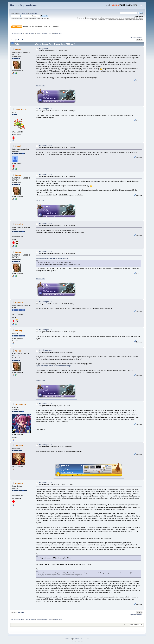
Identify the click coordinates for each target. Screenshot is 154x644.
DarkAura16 (20, 109)
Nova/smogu (21, 404)
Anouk (18, 49)
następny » (140, 37)
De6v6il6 (19, 445)
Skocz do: (127, 625)
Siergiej (18, 330)
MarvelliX (19, 224)
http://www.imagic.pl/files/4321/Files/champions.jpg (54, 366)
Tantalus (19, 483)
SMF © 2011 (77, 639)
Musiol (18, 146)
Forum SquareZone (23, 5)
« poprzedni (132, 37)
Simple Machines (86, 639)
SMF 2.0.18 (69, 639)
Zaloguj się (24, 13)
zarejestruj (34, 13)
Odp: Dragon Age (46, 109)
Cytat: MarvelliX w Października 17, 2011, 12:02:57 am (52, 258)
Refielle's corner (41, 86)
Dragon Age (44, 49)
